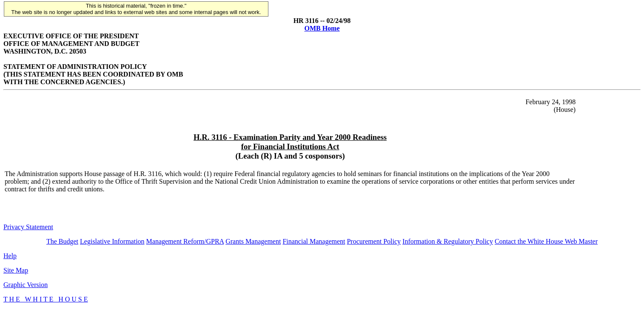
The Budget (62, 241)
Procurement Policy (374, 241)
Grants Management (253, 241)
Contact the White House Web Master (546, 241)
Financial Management (314, 241)
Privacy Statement (28, 227)
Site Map (16, 270)
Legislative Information (112, 241)
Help (10, 256)
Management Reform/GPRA (185, 241)
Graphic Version (26, 285)
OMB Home (322, 28)
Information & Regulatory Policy (448, 241)
